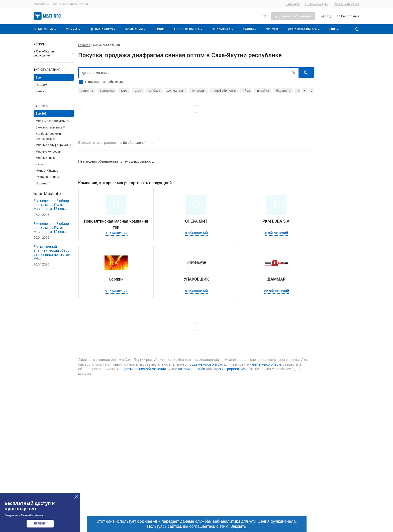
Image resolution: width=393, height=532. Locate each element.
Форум (74, 29)
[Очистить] (294, 73)
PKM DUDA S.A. (276, 221)
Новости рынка (189, 29)
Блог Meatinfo (47, 193)
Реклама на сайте (347, 4)
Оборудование (48, 177)
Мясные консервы (48, 152)
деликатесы (176, 91)
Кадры (250, 29)
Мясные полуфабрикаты (54, 145)
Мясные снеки (46, 158)
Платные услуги (317, 4)
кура (124, 91)
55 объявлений (277, 291)
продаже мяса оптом (205, 364)
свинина (87, 91)
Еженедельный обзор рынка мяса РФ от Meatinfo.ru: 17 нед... (51, 205)
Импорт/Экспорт (48, 171)
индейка (263, 91)
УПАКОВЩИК (196, 279)
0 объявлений (116, 233)
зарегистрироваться (230, 369)
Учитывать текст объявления (105, 82)
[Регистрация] (348, 16)
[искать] (306, 73)
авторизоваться (191, 369)
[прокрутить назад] (305, 91)
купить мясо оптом (265, 364)
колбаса (154, 91)
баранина (283, 91)
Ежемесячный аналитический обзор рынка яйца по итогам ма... (52, 253)
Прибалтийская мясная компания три (116, 224)
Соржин (116, 279)
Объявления (45, 29)
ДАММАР (276, 279)
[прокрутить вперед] (312, 91)
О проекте (292, 4)
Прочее (43, 183)
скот (138, 91)
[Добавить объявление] (293, 16)
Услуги (272, 29)
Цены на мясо (103, 29)
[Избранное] (264, 16)
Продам (41, 85)
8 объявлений (116, 291)
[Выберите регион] (54, 53)
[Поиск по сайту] (357, 29)
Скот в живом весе (50, 127)
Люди (160, 29)
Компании (136, 29)
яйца (246, 91)
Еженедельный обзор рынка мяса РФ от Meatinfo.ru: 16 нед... (51, 227)
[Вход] (326, 16)
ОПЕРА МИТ (196, 221)
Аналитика (223, 29)
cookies (147, 521)
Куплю (40, 91)
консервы (198, 91)
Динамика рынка (304, 29)
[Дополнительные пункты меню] (334, 29)
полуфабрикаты (224, 91)
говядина (107, 91)
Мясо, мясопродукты (54, 121)
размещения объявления (145, 369)
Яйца (39, 164)
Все (38, 78)
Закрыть (238, 526)
